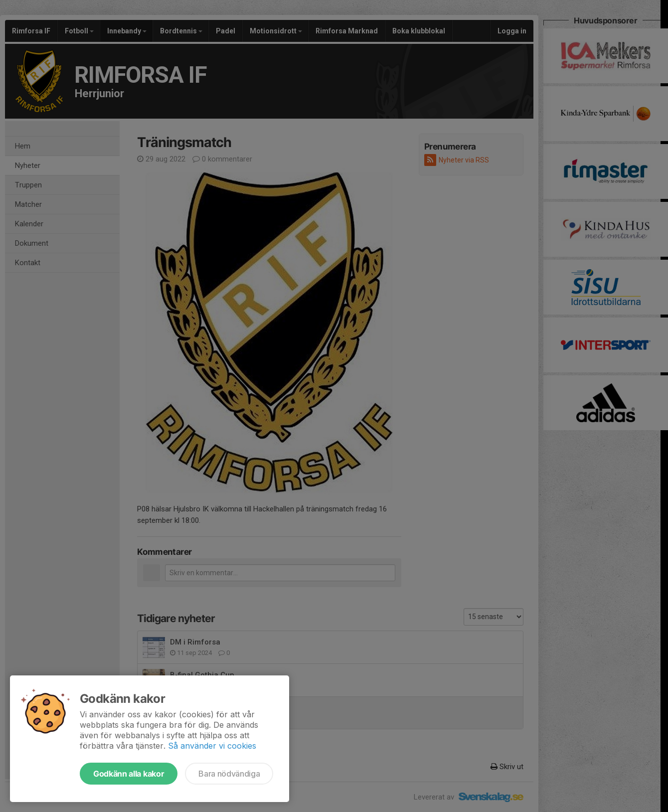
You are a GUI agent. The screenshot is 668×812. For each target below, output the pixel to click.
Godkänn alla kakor (129, 774)
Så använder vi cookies (212, 746)
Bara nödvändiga (229, 774)
